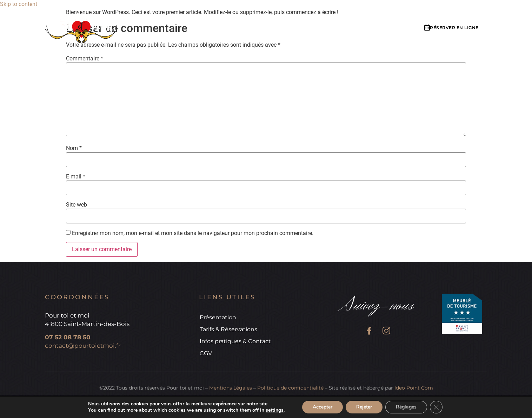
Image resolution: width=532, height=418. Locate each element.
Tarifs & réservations (262, 24)
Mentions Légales (231, 388)
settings (275, 410)
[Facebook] (369, 332)
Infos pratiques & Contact (348, 24)
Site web (77, 205)
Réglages (406, 407)
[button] (451, 28)
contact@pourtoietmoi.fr (83, 346)
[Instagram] (386, 332)
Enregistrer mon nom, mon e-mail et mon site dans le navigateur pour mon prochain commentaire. (193, 233)
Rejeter (364, 407)
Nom (74, 148)
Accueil (149, 24)
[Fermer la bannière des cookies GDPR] (436, 407)
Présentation (195, 24)
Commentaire (85, 59)
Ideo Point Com (414, 388)
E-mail (76, 177)
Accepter (322, 407)
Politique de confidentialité (290, 388)
